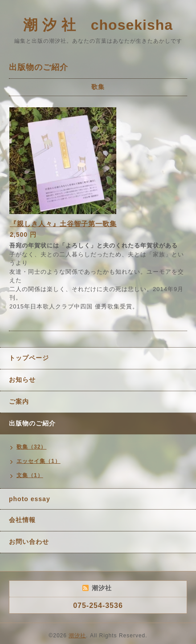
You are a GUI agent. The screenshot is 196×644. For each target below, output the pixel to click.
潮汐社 (77, 636)
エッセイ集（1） (39, 461)
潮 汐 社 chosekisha (98, 25)
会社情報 (22, 520)
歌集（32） (31, 447)
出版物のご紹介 (32, 423)
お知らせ (22, 380)
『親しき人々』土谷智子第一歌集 (63, 224)
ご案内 (19, 401)
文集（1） (30, 475)
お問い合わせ (29, 542)
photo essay (30, 499)
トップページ (29, 358)
